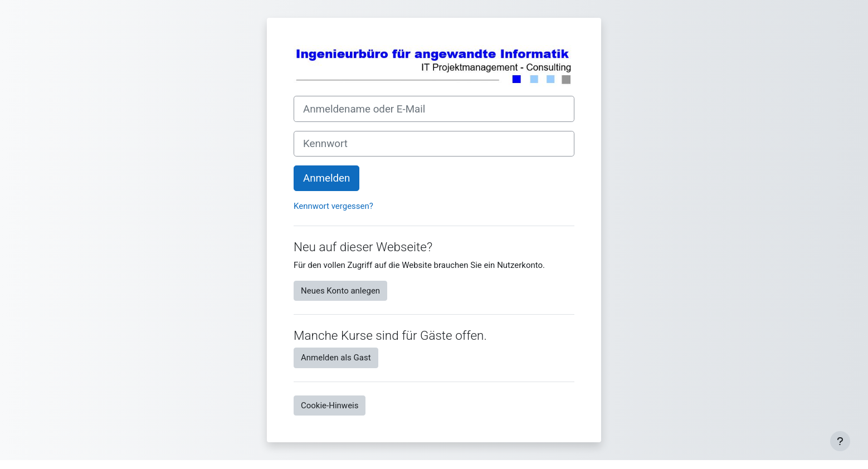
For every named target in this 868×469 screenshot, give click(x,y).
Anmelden (326, 178)
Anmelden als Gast (336, 358)
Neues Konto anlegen (340, 291)
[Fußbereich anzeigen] (840, 441)
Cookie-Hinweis (330, 406)
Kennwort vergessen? (333, 206)
